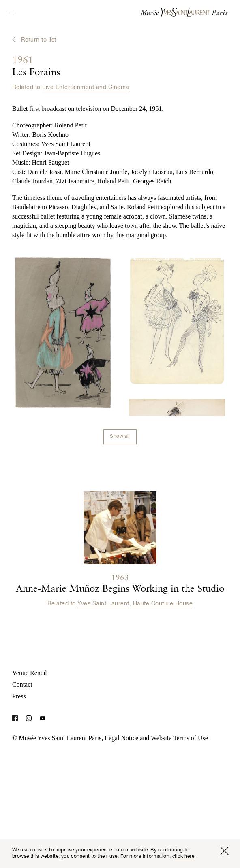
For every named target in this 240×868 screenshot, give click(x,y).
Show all (120, 437)
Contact (22, 684)
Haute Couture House (163, 604)
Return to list (39, 40)
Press (19, 696)
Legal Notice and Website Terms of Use (156, 738)
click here (183, 857)
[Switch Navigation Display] (11, 13)
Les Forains (36, 67)
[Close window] (224, 851)
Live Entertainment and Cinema (86, 87)
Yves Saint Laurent (103, 604)
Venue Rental (30, 673)
